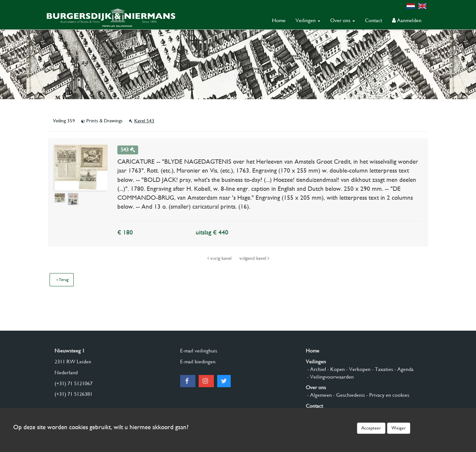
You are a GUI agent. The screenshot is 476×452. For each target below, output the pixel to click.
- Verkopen (358, 369)
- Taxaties (382, 369)
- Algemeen (319, 395)
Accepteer (371, 428)
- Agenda (403, 369)
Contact (374, 20)
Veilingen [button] (308, 20)
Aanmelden (407, 20)
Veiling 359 (65, 121)
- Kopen (335, 369)
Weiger (399, 428)
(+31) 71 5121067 (74, 383)
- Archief (316, 369)
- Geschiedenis (348, 395)
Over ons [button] (343, 20)
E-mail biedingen (198, 362)
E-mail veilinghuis (199, 351)
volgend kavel (254, 258)
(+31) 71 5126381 (74, 394)
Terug (62, 280)
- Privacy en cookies (387, 395)
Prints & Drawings (103, 121)
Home (279, 20)
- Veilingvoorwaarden (330, 377)
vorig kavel (220, 258)
